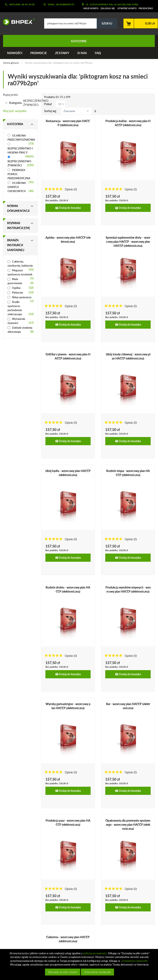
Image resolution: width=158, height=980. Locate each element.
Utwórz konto (127, 8)
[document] (80, 964)
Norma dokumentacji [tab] (18, 208)
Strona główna (11, 63)
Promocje (39, 53)
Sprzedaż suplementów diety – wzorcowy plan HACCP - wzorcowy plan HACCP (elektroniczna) (128, 242)
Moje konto (91, 8)
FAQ (98, 53)
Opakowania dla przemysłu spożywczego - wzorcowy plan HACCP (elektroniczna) (128, 825)
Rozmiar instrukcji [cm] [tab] (18, 225)
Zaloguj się (108, 8)
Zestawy (62, 53)
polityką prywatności (95, 953)
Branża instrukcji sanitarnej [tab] (16, 245)
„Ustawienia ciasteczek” (134, 961)
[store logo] (18, 22)
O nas (82, 53)
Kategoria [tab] (15, 124)
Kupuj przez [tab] (10, 95)
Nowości (15, 53)
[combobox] (81, 23)
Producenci (146, 8)
